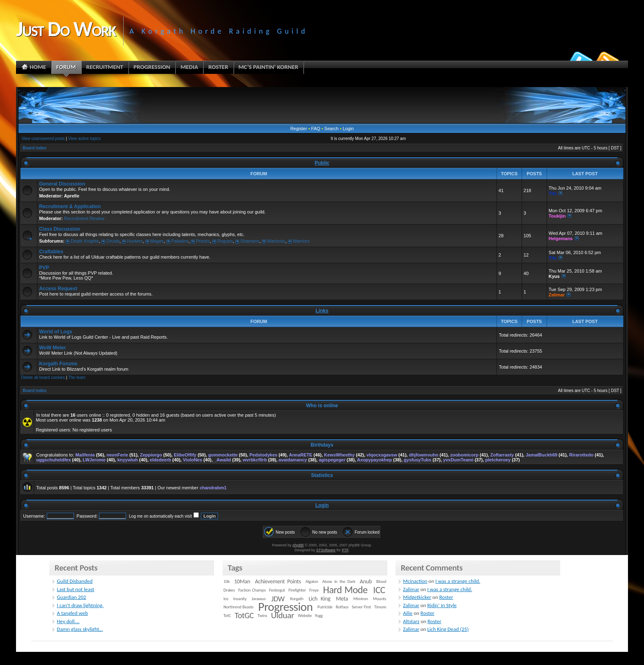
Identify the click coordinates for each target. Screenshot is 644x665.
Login (348, 128)
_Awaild (222, 460)
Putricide (325, 607)
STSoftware (326, 550)
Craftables (51, 252)
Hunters (135, 241)
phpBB (298, 545)
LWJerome (94, 460)
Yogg (319, 616)
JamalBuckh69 (542, 455)
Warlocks (276, 241)
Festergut (277, 590)
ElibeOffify (185, 455)
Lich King (319, 599)
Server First (362, 607)
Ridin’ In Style (442, 605)
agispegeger (332, 460)
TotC (227, 616)
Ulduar (283, 615)
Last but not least (75, 589)
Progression (286, 607)
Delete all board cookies (43, 377)
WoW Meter (52, 348)
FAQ (316, 128)
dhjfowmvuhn (424, 455)
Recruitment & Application (70, 206)
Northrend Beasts (238, 607)
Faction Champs (252, 590)
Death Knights (85, 241)
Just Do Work (66, 29)
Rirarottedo (581, 455)
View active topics (84, 139)
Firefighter (297, 590)
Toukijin (557, 216)
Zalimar (557, 295)
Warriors (301, 241)
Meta (342, 599)
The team (77, 377)
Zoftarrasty (502, 455)
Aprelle (72, 196)
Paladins (180, 241)
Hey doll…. (68, 621)
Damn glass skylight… (80, 629)
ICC (379, 590)
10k (227, 581)
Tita (553, 193)
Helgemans (561, 238)
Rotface (342, 607)
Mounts (379, 599)
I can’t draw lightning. (80, 605)
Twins (262, 616)
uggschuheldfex (53, 460)
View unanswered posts (43, 139)
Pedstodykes (263, 455)
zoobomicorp (464, 455)
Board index (34, 148)
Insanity (240, 599)
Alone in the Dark (339, 581)
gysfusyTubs (417, 460)
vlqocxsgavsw (382, 455)
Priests (203, 241)
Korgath (297, 599)
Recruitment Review (84, 218)
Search (332, 128)
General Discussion (62, 184)
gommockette (223, 455)
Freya (314, 590)
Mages (157, 241)
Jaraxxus (258, 599)
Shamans (250, 241)
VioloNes (192, 460)
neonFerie (117, 455)
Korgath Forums (58, 364)
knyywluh (128, 460)
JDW (278, 599)
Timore (380, 607)
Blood (381, 581)
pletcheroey (498, 460)
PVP (44, 268)
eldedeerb (161, 460)
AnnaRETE (300, 455)
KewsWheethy (339, 455)
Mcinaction (415, 581)
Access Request (58, 289)
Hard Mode (345, 590)
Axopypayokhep (374, 460)
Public (322, 163)
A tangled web (72, 613)
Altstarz (411, 621)
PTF (345, 550)
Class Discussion (59, 229)
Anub (366, 581)
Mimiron (361, 599)
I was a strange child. (458, 581)
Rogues (225, 241)
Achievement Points (278, 581)
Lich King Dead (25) (448, 629)
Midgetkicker (417, 597)
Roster (446, 597)
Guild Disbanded (75, 581)
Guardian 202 (71, 597)
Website (305, 616)
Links (322, 311)
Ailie (408, 613)
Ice (226, 599)
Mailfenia (85, 455)
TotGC (244, 615)
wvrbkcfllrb (255, 460)
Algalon (312, 581)
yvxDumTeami (458, 460)
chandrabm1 (213, 488)
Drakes (229, 590)
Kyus (554, 276)
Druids (113, 241)
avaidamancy (293, 460)
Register (299, 128)
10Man (242, 581)
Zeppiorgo (151, 455)
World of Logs (55, 332)
